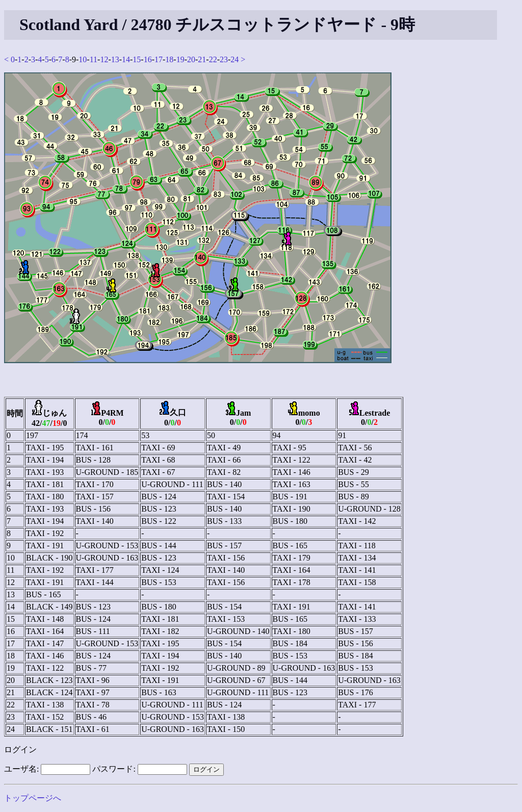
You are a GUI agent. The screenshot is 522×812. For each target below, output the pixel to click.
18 (169, 59)
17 (159, 59)
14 (126, 59)
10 (83, 59)
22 (213, 59)
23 (224, 59)
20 (191, 59)
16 (148, 59)
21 (202, 59)
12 (104, 59)
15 (137, 59)
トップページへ (33, 798)
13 (115, 59)
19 (180, 59)
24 (234, 59)
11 (94, 59)
